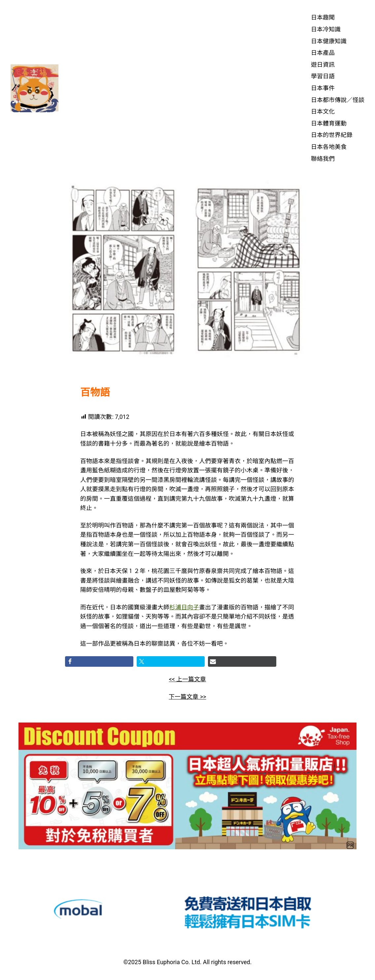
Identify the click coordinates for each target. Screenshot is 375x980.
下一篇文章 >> (187, 697)
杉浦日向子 (184, 607)
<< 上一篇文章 (188, 679)
